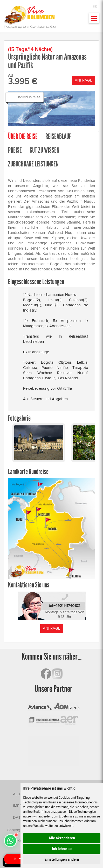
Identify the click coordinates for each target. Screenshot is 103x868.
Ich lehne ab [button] (62, 849)
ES (95, 7)
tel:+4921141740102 (65, 606)
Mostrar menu (94, 20)
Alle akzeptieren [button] (62, 838)
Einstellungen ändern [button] (62, 859)
